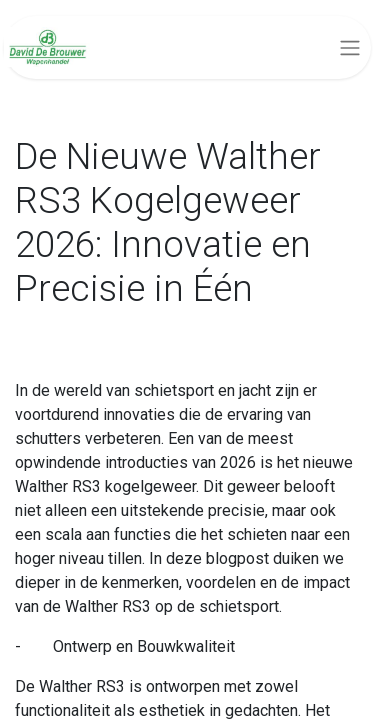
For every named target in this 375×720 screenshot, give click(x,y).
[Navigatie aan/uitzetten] (350, 47)
